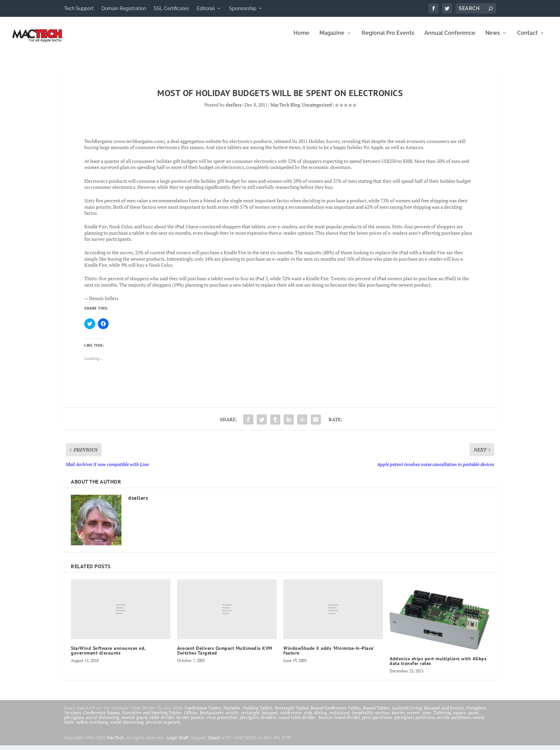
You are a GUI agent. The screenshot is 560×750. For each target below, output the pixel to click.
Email (214, 742)
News (493, 38)
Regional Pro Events (388, 38)
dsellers (234, 109)
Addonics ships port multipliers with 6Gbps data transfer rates (438, 665)
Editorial (206, 8)
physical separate (163, 726)
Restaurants (212, 717)
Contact (527, 38)
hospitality (362, 717)
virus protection (222, 722)
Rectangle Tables (292, 712)
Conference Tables (203, 712)
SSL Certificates (171, 8)
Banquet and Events (444, 712)
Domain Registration (124, 8)
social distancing (103, 722)
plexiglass (74, 722)
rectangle (250, 717)
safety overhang (92, 726)
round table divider (297, 722)
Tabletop (442, 717)
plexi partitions (377, 722)
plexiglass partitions (415, 722)
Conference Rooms (102, 717)
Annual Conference (450, 38)
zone (427, 717)
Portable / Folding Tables (248, 712)
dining (320, 717)
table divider (162, 722)
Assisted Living (407, 712)
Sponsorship (243, 8)
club (308, 717)
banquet (270, 717)
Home (301, 38)
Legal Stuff (177, 742)
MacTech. (116, 742)
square (460, 717)
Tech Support (79, 8)
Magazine (332, 38)
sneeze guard (134, 722)
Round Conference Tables (336, 712)
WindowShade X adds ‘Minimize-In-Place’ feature (329, 655)
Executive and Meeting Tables (152, 717)
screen (413, 717)
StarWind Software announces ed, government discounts (108, 655)
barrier (398, 717)
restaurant (339, 717)
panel (474, 717)
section (382, 717)
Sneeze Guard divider (339, 722)
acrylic (232, 717)
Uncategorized (317, 109)
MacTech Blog (285, 109)
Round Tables (376, 712)
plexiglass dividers (258, 722)
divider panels (190, 722)
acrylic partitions (454, 722)
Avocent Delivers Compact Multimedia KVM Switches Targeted (225, 655)
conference (291, 717)
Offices (191, 717)
